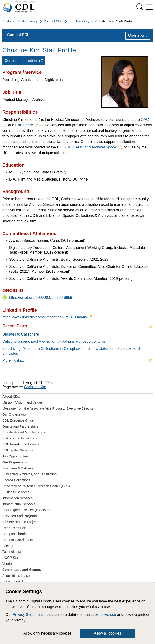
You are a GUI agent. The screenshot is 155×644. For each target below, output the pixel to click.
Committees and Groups (22, 570)
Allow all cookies (108, 633)
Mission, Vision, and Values (23, 402)
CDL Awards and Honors (21, 444)
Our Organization (15, 414)
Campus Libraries (15, 534)
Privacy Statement (28, 615)
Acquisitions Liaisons (18, 576)
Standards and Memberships (24, 432)
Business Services (16, 492)
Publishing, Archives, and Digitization (29, 474)
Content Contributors (18, 540)
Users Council (13, 582)
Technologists (12, 552)
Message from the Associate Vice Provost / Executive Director (48, 408)
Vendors (8, 564)
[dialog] (77, 613)
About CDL (11, 396)
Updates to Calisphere (21, 334)
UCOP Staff (11, 558)
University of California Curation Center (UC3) (36, 486)
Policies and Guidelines (20, 438)
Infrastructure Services (19, 504)
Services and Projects (20, 516)
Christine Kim (35, 387)
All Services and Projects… (22, 522)
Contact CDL (53, 21)
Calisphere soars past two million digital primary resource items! (55, 341)
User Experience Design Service (26, 510)
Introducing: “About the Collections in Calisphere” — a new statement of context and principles (71, 351)
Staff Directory (79, 21)
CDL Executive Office (18, 420)
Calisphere (24, 125)
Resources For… (16, 528)
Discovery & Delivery (18, 468)
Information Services (17, 498)
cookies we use (103, 615)
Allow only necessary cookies (47, 633)
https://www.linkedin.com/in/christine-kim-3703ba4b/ (45, 317)
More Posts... (13, 360)
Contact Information (21, 61)
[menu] (149, 7)
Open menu (138, 35)
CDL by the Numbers (18, 450)
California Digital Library (20, 21)
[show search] (140, 7)
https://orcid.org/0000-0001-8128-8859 (41, 298)
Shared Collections (16, 480)
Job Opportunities (15, 456)
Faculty (8, 546)
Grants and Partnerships (20, 426)
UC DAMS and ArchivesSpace (91, 147)
